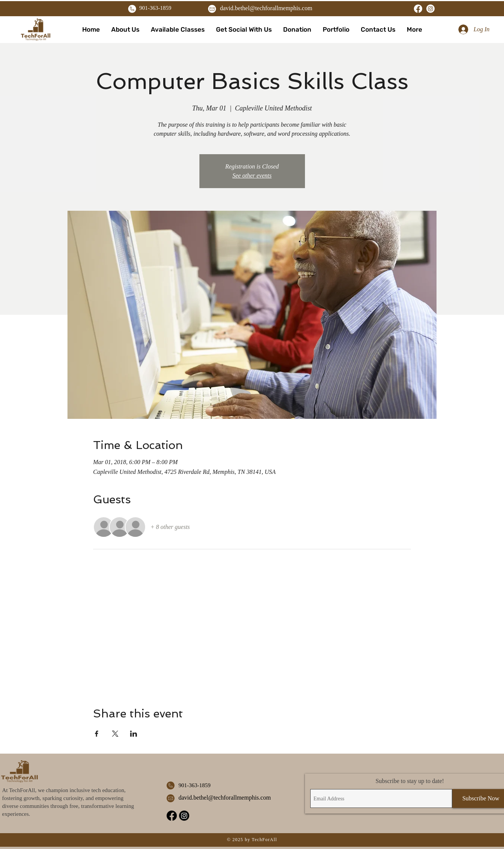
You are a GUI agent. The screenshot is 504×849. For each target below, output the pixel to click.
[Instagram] (430, 9)
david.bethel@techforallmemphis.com (266, 8)
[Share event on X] (115, 734)
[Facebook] (418, 9)
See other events (252, 175)
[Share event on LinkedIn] (134, 734)
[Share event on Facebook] (97, 734)
